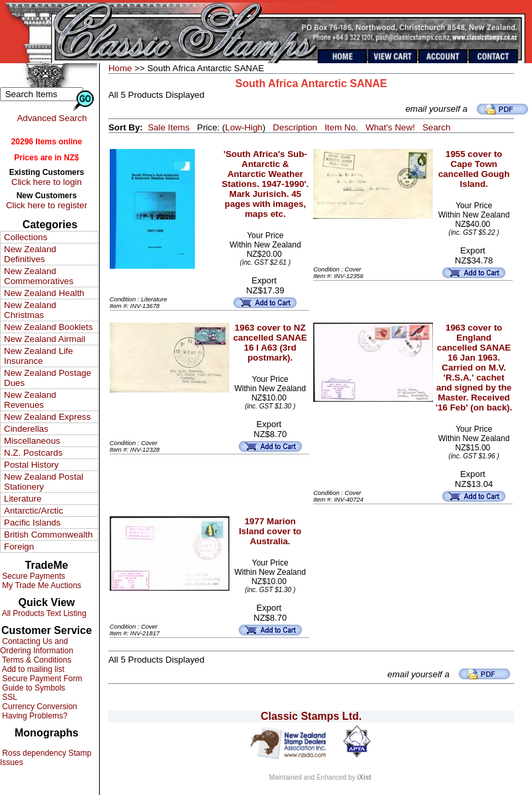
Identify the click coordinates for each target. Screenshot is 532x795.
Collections (26, 237)
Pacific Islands (32, 523)
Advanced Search (52, 118)
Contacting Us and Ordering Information (37, 646)
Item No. (341, 127)
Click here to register (47, 205)
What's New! (390, 127)
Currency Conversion (39, 707)
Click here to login (47, 182)
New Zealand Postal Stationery (44, 482)
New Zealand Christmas (30, 310)
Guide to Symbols (33, 688)
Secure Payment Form (41, 679)
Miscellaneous (32, 441)
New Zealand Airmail (45, 339)
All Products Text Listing (43, 613)
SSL (9, 697)
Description (295, 127)
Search (436, 127)
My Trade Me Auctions (41, 585)
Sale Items (169, 127)
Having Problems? (34, 716)
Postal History (31, 465)
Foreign (19, 547)
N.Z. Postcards (33, 453)
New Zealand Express (47, 417)
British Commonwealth (48, 535)
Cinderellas (26, 429)
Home (120, 68)
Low (233, 127)
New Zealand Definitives (30, 254)
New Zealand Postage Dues (48, 378)
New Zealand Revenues (30, 400)
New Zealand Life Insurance (39, 356)
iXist (364, 777)
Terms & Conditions (36, 660)
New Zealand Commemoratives (39, 276)
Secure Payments (33, 576)
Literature (23, 499)
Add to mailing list (32, 669)
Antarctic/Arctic (34, 511)
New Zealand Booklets (48, 327)
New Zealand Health (44, 293)
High (253, 127)
